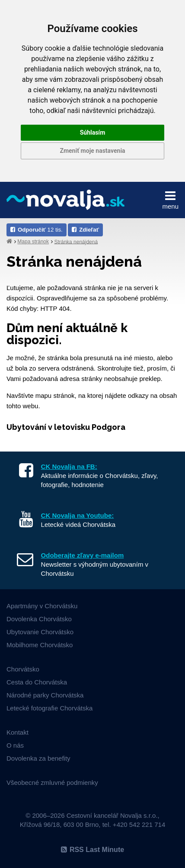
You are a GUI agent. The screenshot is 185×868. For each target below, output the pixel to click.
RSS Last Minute (92, 850)
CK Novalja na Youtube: (78, 515)
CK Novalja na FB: (69, 466)
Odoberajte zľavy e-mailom (83, 555)
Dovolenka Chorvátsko (39, 619)
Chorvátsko (23, 669)
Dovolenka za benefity (38, 758)
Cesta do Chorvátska (37, 682)
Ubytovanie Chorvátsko (40, 632)
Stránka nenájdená (76, 242)
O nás (15, 745)
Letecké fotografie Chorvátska (49, 708)
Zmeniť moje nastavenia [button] (92, 151)
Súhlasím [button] (93, 132)
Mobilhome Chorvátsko (40, 645)
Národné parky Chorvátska (45, 695)
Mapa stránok (33, 242)
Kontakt (18, 732)
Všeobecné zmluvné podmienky (52, 782)
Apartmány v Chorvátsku (42, 606)
